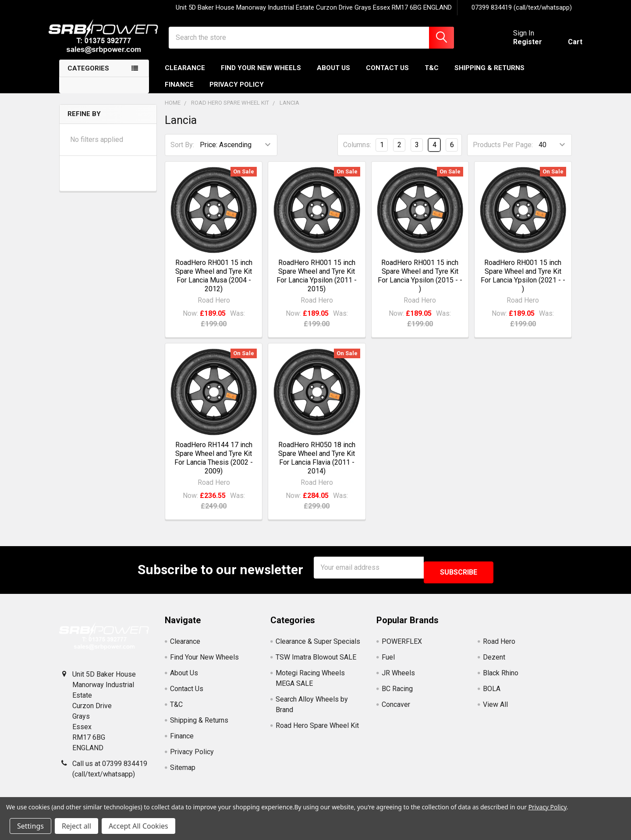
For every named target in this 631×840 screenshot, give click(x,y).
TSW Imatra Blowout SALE (316, 660)
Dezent (494, 660)
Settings (30, 826)
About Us (333, 76)
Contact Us (387, 76)
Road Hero (499, 644)
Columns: (357, 153)
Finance (179, 92)
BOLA (492, 692)
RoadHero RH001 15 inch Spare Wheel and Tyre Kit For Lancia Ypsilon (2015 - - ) (420, 284)
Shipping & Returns (489, 76)
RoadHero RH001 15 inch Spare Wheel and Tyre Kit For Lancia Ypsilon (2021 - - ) (523, 284)
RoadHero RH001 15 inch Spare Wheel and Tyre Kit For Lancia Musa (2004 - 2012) (214, 284)
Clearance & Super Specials (318, 644)
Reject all (76, 826)
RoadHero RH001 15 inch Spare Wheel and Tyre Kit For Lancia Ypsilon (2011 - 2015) (317, 284)
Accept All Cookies (138, 826)
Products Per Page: (503, 153)
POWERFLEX (402, 644)
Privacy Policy (237, 92)
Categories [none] (88, 76)
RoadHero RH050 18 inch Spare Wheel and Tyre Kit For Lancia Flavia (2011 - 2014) (317, 466)
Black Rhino (501, 676)
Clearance (185, 76)
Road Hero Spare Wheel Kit (317, 729)
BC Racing (397, 692)
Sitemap (183, 771)
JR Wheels (398, 676)
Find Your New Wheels (261, 76)
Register (517, 47)
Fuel (388, 660)
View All (495, 708)
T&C (432, 76)
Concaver (396, 708)
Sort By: (182, 153)
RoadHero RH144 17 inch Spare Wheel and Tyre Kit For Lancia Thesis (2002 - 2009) (214, 466)
